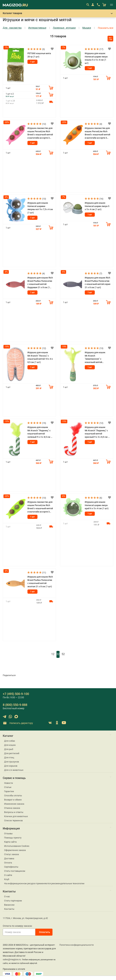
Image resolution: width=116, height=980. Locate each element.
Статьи (8, 787)
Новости (9, 783)
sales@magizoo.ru (12, 959)
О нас (7, 896)
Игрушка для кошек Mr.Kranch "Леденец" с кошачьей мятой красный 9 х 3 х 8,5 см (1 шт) (97, 432)
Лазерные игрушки (64, 28)
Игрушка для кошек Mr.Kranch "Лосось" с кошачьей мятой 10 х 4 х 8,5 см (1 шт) (40, 357)
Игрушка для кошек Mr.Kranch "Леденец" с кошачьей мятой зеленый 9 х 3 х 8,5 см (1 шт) (40, 432)
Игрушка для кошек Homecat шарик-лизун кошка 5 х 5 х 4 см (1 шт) (96, 58)
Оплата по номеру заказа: (18, 926)
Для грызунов (11, 762)
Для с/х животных (14, 770)
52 (63, 654)
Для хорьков (11, 766)
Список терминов (13, 820)
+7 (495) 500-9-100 (16, 694)
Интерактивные (37, 28)
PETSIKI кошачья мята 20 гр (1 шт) (39, 55)
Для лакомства (12, 28)
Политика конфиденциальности (77, 945)
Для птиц (9, 758)
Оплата (8, 863)
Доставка (9, 858)
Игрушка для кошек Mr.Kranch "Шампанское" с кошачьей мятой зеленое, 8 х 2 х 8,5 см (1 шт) (97, 357)
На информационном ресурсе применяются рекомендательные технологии (44, 883)
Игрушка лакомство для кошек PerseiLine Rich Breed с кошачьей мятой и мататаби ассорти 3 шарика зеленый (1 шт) (40, 507)
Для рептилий (12, 753)
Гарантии (9, 791)
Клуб (7, 879)
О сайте (8, 875)
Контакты (9, 909)
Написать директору (18, 723)
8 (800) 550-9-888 (15, 705)
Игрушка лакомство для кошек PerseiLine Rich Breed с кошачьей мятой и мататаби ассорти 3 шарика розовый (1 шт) (40, 133)
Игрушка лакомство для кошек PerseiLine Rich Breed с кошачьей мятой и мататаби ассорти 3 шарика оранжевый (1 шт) (97, 133)
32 (58, 654)
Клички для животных (16, 816)
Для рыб (9, 749)
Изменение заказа (14, 804)
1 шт (32, 62)
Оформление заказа (15, 850)
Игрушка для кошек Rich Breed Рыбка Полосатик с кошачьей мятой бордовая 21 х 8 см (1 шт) (40, 283)
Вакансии (9, 905)
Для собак (10, 741)
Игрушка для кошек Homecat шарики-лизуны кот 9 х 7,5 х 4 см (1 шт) (40, 208)
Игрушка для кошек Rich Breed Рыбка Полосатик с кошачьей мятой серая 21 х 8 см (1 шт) (98, 283)
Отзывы (8, 833)
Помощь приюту (13, 838)
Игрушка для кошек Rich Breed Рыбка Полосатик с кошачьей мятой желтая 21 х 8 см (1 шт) (40, 582)
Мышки (87, 28)
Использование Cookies (17, 846)
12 (53, 654)
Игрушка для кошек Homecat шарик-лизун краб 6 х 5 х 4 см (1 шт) (97, 505)
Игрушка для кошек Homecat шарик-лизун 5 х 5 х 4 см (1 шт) (97, 206)
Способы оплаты (13, 796)
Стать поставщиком (15, 871)
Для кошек (10, 745)
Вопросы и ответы (14, 812)
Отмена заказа (12, 808)
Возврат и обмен (13, 800)
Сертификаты (11, 867)
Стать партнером (13, 901)
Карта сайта (10, 842)
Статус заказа (11, 854)
